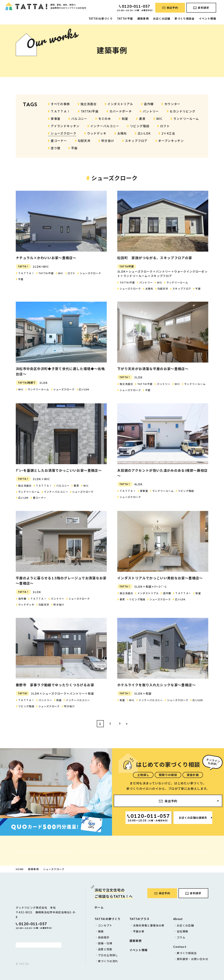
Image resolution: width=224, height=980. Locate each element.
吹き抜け (108, 141)
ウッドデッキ (97, 133)
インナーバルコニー (105, 126)
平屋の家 (139, 931)
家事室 (56, 119)
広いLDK (144, 133)
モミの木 (105, 119)
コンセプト (105, 925)
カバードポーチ (121, 111)
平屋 (74, 148)
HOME (20, 869)
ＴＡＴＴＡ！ (60, 111)
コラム (181, 937)
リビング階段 (140, 126)
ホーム (99, 907)
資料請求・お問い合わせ (192, 959)
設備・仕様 (105, 943)
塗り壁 (56, 148)
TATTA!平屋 (125, 18)
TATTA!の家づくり (101, 18)
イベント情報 (208, 18)
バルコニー (79, 119)
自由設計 (104, 937)
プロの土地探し (108, 955)
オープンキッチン (171, 141)
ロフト (165, 126)
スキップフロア (136, 141)
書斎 (142, 119)
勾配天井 (84, 141)
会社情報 (182, 931)
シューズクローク (64, 133)
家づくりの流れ (108, 961)
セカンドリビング (182, 111)
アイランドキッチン (65, 126)
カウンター (172, 104)
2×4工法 (168, 133)
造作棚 (149, 104)
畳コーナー (59, 141)
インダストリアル (120, 104)
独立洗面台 (89, 104)
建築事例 (143, 18)
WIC (159, 119)
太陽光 (122, 133)
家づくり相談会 (185, 18)
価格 (101, 931)
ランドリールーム (186, 119)
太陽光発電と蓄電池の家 (149, 925)
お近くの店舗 (162, 18)
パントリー (151, 111)
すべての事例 (60, 104)
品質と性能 (105, 949)
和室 (125, 119)
